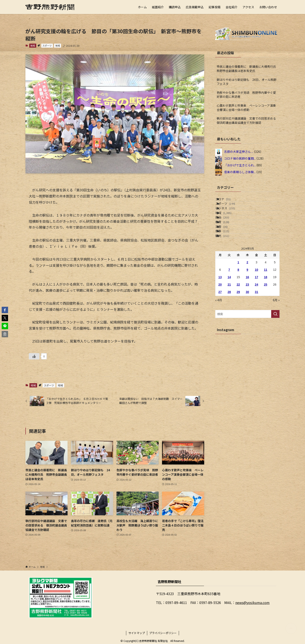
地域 (33, 46)
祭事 (227, 263)
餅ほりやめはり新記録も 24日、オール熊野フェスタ (247, 82)
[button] (5, 310)
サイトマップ (137, 633)
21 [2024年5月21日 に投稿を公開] (229, 322)
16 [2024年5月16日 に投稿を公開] (247, 315)
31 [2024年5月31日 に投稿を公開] (256, 330)
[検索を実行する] (275, 352)
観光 (227, 271)
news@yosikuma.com (252, 603)
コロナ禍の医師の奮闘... (240, 158)
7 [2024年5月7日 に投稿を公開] (229, 308)
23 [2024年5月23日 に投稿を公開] (247, 322)
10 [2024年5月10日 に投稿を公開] (256, 308)
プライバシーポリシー (163, 633)
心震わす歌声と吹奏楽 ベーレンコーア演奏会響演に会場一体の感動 (246, 108)
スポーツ (47, 46)
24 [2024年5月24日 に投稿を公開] (256, 322)
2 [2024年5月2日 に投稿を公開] (247, 300)
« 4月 (219, 338)
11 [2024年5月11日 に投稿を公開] (266, 308)
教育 (227, 245)
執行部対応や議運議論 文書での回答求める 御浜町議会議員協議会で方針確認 (248, 120)
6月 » (276, 338)
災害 (227, 254)
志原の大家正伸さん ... (239, 151)
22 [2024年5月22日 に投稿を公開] (238, 322)
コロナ (228, 201)
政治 (227, 236)
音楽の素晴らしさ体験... (240, 172)
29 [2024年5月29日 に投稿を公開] (238, 330)
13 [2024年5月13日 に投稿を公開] (220, 315)
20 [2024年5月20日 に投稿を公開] (220, 322)
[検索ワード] (247, 352)
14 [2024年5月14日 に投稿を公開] (229, 315)
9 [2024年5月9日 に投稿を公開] (247, 308)
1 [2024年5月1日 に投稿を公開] (238, 300)
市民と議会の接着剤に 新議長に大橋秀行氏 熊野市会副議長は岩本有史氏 (248, 69)
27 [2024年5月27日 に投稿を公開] (220, 330)
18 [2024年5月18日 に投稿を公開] (266, 315)
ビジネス (230, 219)
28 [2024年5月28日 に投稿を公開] (229, 330)
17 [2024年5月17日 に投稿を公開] (256, 315)
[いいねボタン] (34, 356)
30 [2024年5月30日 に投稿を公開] (247, 330)
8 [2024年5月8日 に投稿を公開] (238, 308)
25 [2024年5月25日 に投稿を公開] (266, 322)
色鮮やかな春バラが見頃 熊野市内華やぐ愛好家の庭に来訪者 (246, 95)
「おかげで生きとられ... (240, 165)
